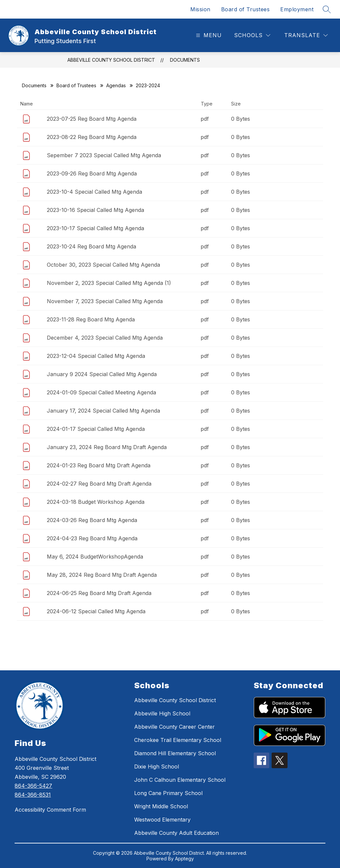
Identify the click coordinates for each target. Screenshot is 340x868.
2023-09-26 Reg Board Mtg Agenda (92, 173)
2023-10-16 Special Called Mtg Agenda (95, 210)
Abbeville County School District (111, 60)
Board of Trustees (246, 9)
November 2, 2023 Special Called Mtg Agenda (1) (109, 283)
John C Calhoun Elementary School (180, 780)
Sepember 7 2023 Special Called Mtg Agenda (104, 155)
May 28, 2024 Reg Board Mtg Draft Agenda (102, 575)
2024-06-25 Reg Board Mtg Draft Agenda (99, 593)
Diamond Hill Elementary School (175, 753)
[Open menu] (208, 35)
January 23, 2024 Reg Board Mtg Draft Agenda (107, 447)
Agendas (116, 85)
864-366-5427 (33, 786)
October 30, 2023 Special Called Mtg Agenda (103, 265)
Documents (185, 60)
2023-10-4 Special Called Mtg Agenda (94, 192)
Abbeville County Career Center (174, 727)
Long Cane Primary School (168, 793)
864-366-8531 (33, 795)
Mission (200, 9)
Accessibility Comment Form (50, 810)
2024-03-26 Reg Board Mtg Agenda (92, 520)
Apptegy (184, 859)
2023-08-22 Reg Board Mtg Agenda (92, 137)
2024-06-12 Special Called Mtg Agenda (96, 611)
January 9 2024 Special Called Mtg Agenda (102, 374)
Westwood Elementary (162, 820)
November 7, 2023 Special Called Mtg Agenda (105, 301)
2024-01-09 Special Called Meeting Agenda (101, 392)
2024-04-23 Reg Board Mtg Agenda (92, 538)
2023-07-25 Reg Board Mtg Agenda (92, 119)
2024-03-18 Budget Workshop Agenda (96, 502)
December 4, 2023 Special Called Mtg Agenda (105, 338)
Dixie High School (157, 767)
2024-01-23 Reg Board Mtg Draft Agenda (99, 465)
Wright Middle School (161, 806)
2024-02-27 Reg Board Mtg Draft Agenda (99, 484)
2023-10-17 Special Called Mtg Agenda (95, 228)
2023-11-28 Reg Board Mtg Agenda (91, 319)
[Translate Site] (306, 35)
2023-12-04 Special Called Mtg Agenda (96, 356)
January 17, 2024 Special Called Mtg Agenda (103, 411)
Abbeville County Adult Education (176, 833)
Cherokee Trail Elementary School (178, 740)
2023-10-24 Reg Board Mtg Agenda (91, 246)
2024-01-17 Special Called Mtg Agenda (96, 429)
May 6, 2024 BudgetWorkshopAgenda (95, 557)
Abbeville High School (162, 713)
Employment (297, 9)
